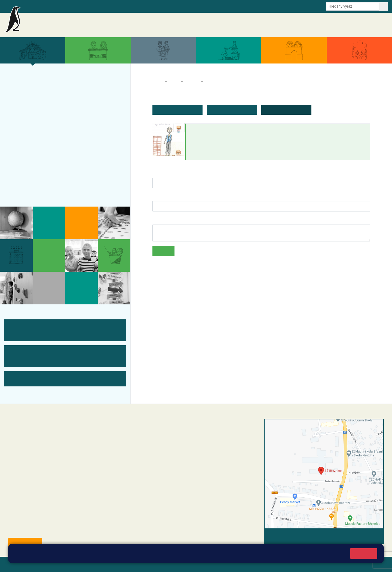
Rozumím (364, 553)
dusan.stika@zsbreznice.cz (217, 155)
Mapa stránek (110, 564)
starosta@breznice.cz (38, 530)
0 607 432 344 (180, 455)
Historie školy (30, 188)
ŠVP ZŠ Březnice (34, 146)
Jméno (159, 172)
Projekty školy (30, 103)
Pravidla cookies (232, 556)
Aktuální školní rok (280, 25)
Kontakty (378, 25)
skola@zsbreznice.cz (166, 467)
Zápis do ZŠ (28, 124)
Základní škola (70, 23)
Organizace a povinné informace (53, 92)
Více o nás (26, 82)
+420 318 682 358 (158, 427)
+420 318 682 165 (178, 449)
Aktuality (230, 25)
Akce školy (251, 25)
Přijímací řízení (31, 135)
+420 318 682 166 (176, 461)
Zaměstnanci (216, 81)
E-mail (95, 6)
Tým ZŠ (22, 156)
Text (157, 219)
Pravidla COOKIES (204, 564)
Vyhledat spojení (365, 536)
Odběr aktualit (116, 6)
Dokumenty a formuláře (320, 25)
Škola (174, 81)
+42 (165, 455)
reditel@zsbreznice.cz (167, 433)
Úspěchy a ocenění (36, 114)
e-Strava (78, 6)
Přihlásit (134, 564)
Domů (157, 81)
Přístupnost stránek (164, 564)
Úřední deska (355, 25)
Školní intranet (55, 6)
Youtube (140, 6)
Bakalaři (32, 6)
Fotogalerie (27, 167)
